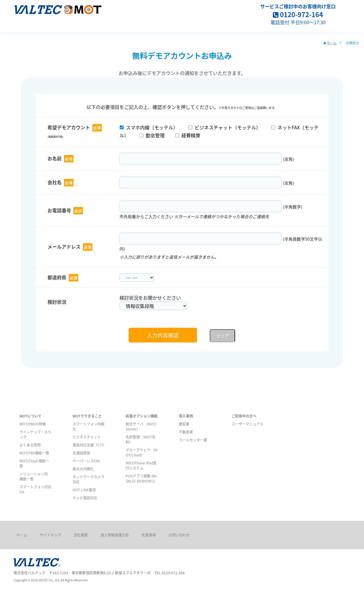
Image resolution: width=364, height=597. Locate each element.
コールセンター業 (193, 440)
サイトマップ (50, 535)
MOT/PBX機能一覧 (34, 453)
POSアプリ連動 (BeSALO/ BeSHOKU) (141, 478)
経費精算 (188, 135)
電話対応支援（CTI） (90, 445)
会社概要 (81, 535)
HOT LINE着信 (84, 490)
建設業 (184, 424)
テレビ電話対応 (85, 498)
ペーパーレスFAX (86, 461)
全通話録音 (81, 453)
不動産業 (186, 432)
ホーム (332, 43)
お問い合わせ (179, 535)
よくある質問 (30, 445)
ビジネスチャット (87, 437)
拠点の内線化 (83, 469)
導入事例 (186, 416)
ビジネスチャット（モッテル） (225, 127)
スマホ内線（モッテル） (149, 127)
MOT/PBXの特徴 (33, 424)
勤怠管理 (152, 135)
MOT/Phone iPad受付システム (141, 465)
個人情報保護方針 (115, 535)
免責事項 (149, 535)
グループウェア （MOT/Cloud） (142, 452)
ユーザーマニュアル (247, 424)
